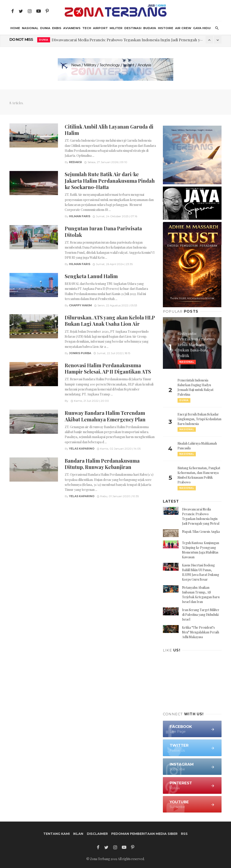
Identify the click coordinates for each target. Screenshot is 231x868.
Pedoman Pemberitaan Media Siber (144, 834)
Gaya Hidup (203, 28)
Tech (87, 28)
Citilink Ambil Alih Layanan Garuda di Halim (109, 130)
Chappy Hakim (80, 305)
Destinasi (133, 28)
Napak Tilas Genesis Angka (201, 532)
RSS (184, 834)
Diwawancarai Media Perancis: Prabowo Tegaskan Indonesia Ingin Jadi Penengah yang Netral (136, 40)
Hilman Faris (80, 216)
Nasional (30, 28)
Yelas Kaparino (82, 449)
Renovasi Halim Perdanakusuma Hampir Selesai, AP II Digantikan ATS (108, 368)
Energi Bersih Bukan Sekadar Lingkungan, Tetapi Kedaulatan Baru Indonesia (199, 419)
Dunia (45, 28)
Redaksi (75, 162)
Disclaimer (97, 834)
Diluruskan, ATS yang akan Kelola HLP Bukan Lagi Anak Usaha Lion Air (110, 320)
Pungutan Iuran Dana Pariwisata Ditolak (103, 231)
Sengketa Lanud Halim (91, 276)
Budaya (150, 28)
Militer (116, 28)
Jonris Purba (80, 353)
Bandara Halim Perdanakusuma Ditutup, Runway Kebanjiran (102, 464)
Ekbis (57, 28)
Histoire (166, 28)
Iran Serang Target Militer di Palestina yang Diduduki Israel (201, 615)
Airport (100, 28)
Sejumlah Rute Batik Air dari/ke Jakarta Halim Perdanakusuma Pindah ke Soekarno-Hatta (110, 180)
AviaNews (72, 28)
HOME (15, 28)
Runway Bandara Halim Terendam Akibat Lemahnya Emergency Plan (105, 416)
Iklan (78, 834)
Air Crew (183, 28)
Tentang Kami (57, 834)
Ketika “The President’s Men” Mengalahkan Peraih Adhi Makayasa (201, 632)
